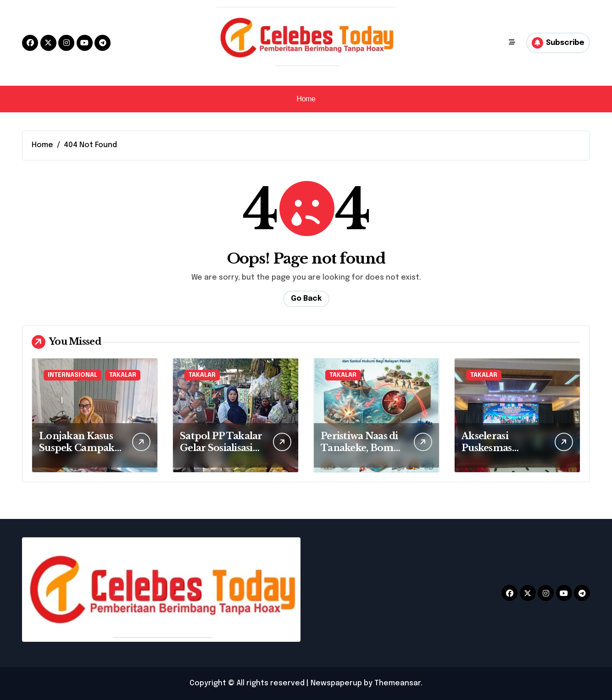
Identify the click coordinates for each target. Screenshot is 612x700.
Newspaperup (336, 683)
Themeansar (398, 683)
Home (306, 99)
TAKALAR (123, 375)
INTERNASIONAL (72, 375)
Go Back (306, 299)
